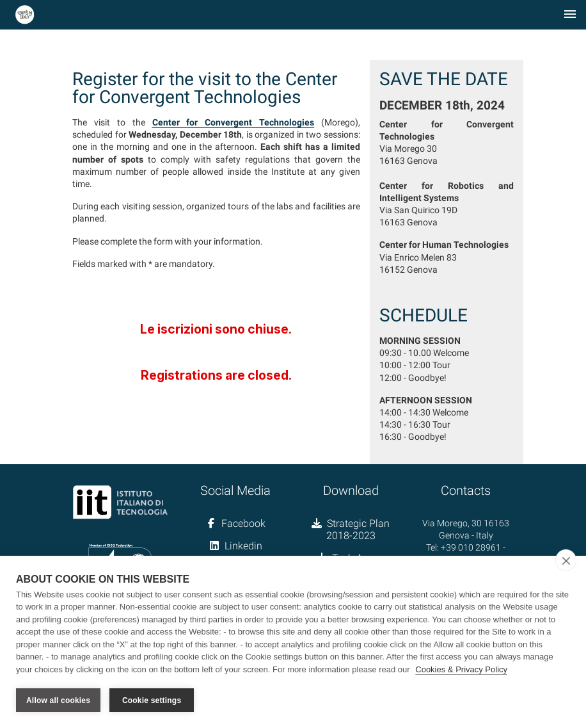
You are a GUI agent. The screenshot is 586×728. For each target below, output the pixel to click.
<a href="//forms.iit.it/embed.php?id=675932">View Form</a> (216, 345)
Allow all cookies (58, 700)
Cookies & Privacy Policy (461, 669)
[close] (566, 560)
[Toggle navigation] (570, 15)
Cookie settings (152, 700)
